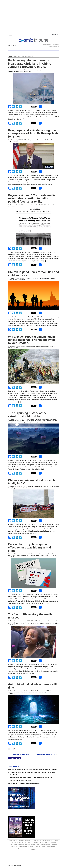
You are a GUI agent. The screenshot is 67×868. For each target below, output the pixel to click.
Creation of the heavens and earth (20, 781)
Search (55, 35)
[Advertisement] (33, 17)
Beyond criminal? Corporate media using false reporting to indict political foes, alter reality (32, 198)
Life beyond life (33, 692)
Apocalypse (36, 554)
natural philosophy (30, 421)
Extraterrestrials (12, 421)
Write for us (29, 841)
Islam (15, 692)
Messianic (54, 622)
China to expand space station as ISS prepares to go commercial (30, 777)
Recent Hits (13, 848)
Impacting (32, 555)
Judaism (26, 692)
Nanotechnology (41, 846)
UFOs (45, 422)
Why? (29, 71)
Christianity (28, 140)
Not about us (37, 841)
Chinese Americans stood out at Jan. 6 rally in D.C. (33, 482)
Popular (42, 140)
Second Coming (44, 848)
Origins (18, 623)
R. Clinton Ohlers (49, 140)
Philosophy (38, 421)
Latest (38, 278)
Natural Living (39, 555)
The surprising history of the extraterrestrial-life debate (27, 415)
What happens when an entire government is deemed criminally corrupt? (33, 769)
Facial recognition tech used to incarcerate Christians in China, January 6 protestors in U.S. (29, 64)
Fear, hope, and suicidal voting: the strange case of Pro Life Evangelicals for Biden (33, 133)
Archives (21, 841)
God (13, 622)
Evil (47, 691)
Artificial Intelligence (17, 843)
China (27, 70)
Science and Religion (18, 422)
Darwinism (21, 844)
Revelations (53, 848)
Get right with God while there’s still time (32, 686)
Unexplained (11, 693)
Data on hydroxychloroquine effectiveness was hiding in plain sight (30, 547)
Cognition (29, 278)
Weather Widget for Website (50, 44)
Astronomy (28, 843)
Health (18, 555)
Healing (14, 555)
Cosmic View (51, 554)
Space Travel (27, 422)
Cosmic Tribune (17, 866)
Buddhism (53, 843)
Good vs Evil (18, 622)
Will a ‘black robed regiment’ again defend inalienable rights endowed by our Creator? (31, 340)
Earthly (10, 555)
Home (10, 56)
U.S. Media (11, 556)
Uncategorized (22, 280)
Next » (19, 749)
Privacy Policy (13, 841)
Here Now (54, 691)
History (42, 346)
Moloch (32, 846)
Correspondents (33, 70)
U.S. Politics (24, 71)
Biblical (34, 621)
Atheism (47, 843)
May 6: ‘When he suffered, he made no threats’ (24, 784)
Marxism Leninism (49, 70)
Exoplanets (53, 419)
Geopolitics (41, 70)
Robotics (33, 850)
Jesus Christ (40, 622)
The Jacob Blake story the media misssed (30, 616)
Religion (10, 141)
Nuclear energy (52, 846)
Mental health (47, 622)
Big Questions (31, 419)
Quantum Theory (23, 848)
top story (18, 71)
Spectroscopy (35, 422)
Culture (36, 205)
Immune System (25, 555)
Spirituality (42, 623)
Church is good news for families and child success (33, 274)
